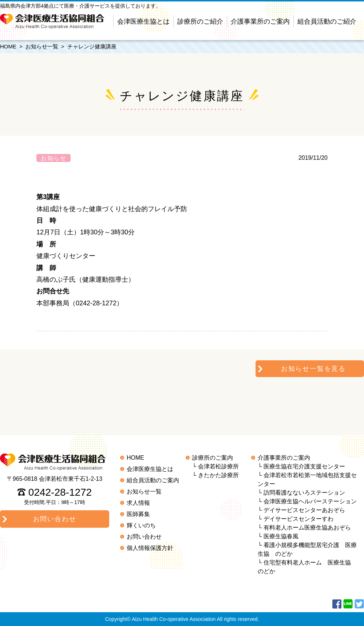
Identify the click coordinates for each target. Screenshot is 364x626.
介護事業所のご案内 (260, 21)
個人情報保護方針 (150, 548)
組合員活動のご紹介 (327, 21)
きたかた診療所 (218, 475)
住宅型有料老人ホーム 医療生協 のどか (307, 567)
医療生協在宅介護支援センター (304, 466)
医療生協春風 (281, 536)
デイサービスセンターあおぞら (304, 510)
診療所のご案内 (213, 458)
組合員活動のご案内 (153, 480)
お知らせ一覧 (42, 46)
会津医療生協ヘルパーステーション (310, 501)
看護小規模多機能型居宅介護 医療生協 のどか (307, 549)
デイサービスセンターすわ (298, 519)
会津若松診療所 (218, 466)
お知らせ (54, 158)
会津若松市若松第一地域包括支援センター (307, 480)
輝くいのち (141, 525)
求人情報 (138, 503)
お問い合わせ (144, 537)
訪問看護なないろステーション (304, 493)
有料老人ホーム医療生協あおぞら (307, 528)
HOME (8, 46)
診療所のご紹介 (200, 21)
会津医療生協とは (143, 21)
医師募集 (138, 514)
